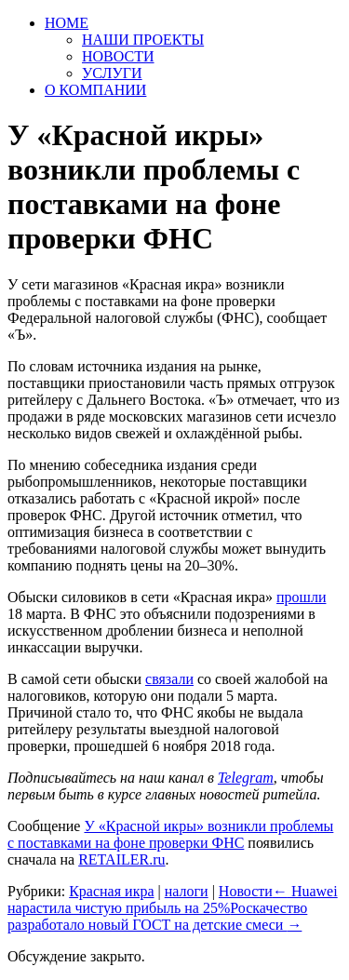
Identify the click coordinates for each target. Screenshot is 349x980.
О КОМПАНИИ (95, 90)
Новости (246, 891)
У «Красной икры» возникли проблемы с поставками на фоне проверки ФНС (170, 834)
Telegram (246, 778)
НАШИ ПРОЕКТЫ (143, 40)
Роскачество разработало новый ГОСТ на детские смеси (157, 916)
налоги (187, 891)
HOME (67, 23)
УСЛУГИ (112, 73)
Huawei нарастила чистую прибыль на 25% (173, 899)
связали (169, 679)
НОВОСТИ (118, 56)
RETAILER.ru (121, 859)
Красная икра (111, 891)
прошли (301, 597)
